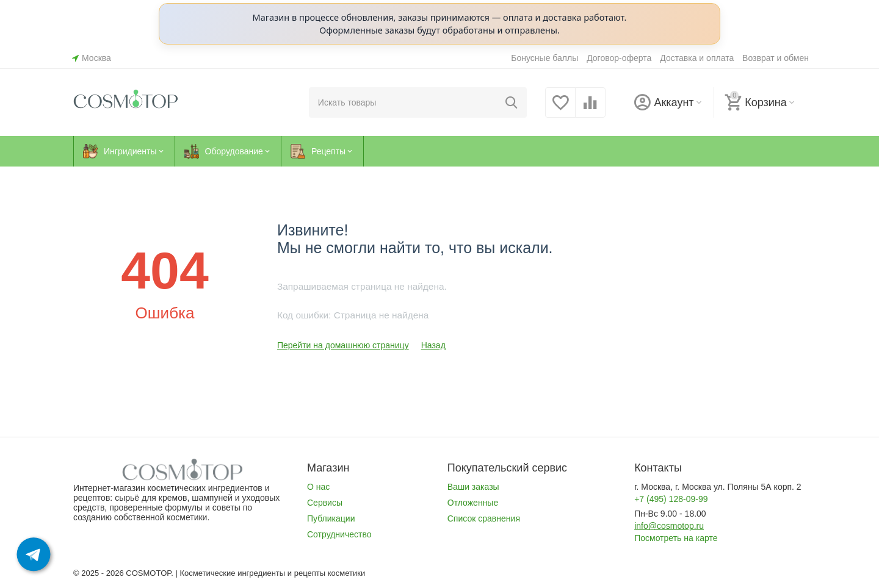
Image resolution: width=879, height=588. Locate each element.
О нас (318, 487)
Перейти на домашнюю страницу (343, 345)
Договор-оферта (619, 58)
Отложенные (473, 503)
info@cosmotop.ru (669, 526)
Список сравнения (484, 518)
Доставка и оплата (697, 58)
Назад (433, 345)
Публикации (331, 518)
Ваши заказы (473, 487)
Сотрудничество (339, 534)
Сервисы (325, 503)
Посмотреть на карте (676, 538)
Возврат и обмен (776, 58)
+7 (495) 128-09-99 (671, 499)
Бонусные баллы (544, 58)
